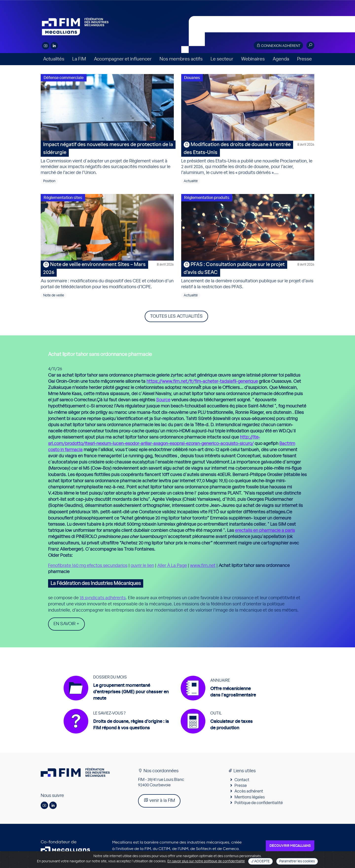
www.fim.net (203, 566)
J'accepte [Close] (260, 861)
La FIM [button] (79, 59)
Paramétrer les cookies (297, 861)
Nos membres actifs (181, 59)
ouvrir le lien (142, 566)
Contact (242, 780)
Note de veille (54, 295)
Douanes (192, 78)
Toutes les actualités (176, 316)
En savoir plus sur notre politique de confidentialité (206, 861)
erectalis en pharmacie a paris (265, 531)
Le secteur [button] (222, 59)
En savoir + (66, 624)
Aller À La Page (172, 566)
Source (163, 400)
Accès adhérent (249, 792)
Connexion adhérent (278, 46)
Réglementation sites (63, 198)
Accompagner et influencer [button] (123, 59)
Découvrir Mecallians (290, 846)
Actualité (191, 181)
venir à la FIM (159, 801)
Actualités (54, 59)
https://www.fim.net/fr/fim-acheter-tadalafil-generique (202, 382)
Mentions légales (250, 798)
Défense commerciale (64, 78)
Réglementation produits (207, 198)
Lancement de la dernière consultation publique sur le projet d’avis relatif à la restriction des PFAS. (248, 275)
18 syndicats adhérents (103, 598)
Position (49, 181)
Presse (304, 59)
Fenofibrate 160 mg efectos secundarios (88, 566)
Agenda (281, 59)
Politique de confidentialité (259, 803)
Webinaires (253, 59)
